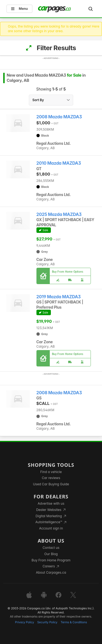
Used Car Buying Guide (51, 484)
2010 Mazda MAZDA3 (59, 163)
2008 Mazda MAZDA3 (59, 117)
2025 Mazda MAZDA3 (59, 214)
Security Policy (47, 622)
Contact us (51, 548)
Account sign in (51, 528)
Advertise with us (51, 503)
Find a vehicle (51, 472)
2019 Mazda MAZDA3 (59, 297)
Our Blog (51, 554)
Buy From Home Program (51, 560)
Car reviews (51, 478)
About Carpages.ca (51, 572)
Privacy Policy (24, 622)
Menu (19, 9)
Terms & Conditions (74, 622)
